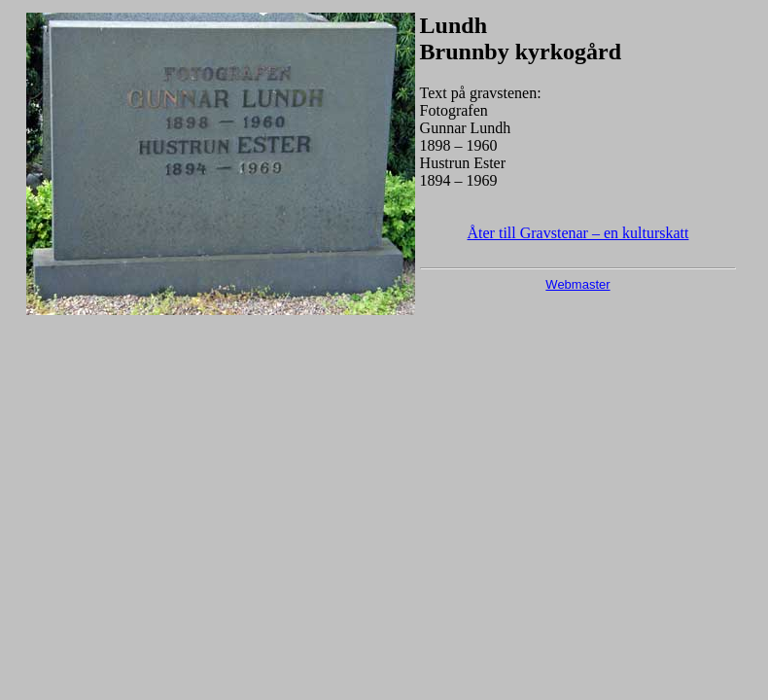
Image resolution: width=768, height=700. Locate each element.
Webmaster (577, 284)
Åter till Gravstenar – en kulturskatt (578, 233)
